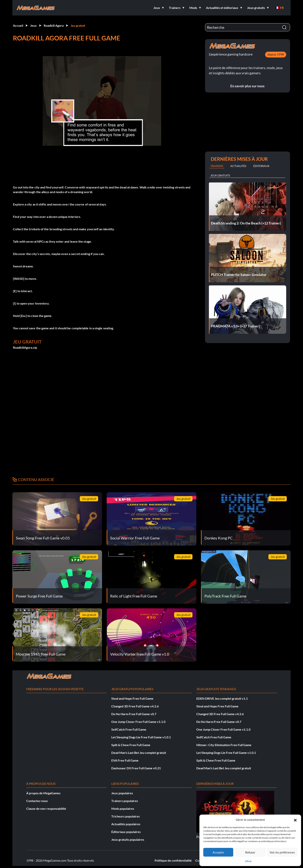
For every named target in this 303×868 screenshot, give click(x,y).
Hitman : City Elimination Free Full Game (224, 745)
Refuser (250, 852)
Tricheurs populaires (126, 816)
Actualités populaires (126, 824)
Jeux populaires (122, 793)
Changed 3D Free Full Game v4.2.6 (135, 706)
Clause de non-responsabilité (46, 809)
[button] (295, 820)
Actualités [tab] (238, 166)
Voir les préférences (282, 852)
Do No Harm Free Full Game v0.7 (134, 714)
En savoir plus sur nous (247, 86)
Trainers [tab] (217, 166)
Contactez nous (37, 801)
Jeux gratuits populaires (128, 839)
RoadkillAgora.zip (25, 347)
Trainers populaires (125, 801)
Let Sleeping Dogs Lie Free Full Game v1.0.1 (141, 737)
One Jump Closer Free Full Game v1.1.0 (138, 722)
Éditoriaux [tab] (261, 166)
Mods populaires (123, 809)
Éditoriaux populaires (126, 832)
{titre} (248, 861)
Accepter (218, 852)
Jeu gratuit (78, 25)
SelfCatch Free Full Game (129, 729)
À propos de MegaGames (43, 793)
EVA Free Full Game (125, 760)
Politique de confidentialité (173, 860)
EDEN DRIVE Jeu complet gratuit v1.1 (222, 698)
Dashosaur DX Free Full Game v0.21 (136, 768)
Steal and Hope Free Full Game (132, 698)
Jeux (33, 25)
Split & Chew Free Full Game (131, 745)
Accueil (18, 25)
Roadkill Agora (54, 25)
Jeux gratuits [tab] (220, 175)
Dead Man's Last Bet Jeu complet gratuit (139, 753)
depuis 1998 (276, 54)
